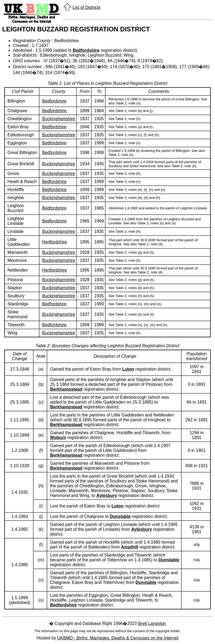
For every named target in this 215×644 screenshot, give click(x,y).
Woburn (58, 438)
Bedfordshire (86, 50)
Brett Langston (152, 623)
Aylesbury (107, 495)
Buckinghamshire (59, 119)
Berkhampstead (66, 389)
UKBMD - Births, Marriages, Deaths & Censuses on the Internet (118, 638)
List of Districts (87, 7)
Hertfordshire (55, 242)
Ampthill (130, 547)
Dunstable (120, 516)
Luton (128, 369)
